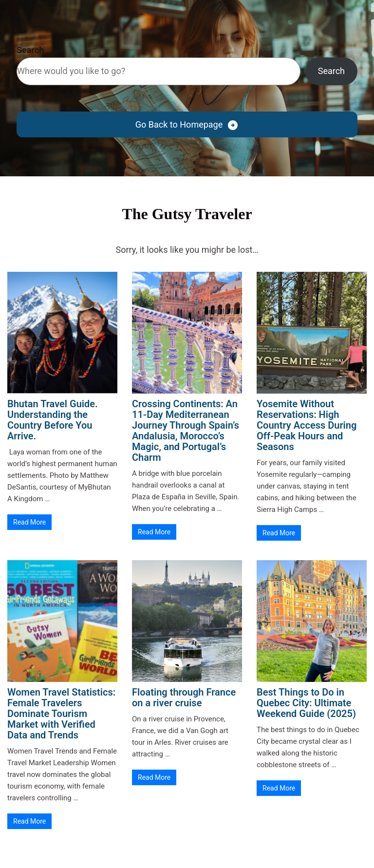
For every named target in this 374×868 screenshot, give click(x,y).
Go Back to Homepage (179, 124)
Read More (29, 522)
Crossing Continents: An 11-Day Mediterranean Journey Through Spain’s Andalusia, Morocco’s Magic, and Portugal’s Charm (186, 431)
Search (30, 50)
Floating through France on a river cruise (184, 698)
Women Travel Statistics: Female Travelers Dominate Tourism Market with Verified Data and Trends (61, 714)
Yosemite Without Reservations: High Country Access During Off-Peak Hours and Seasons (307, 425)
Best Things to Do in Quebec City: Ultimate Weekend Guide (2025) (306, 703)
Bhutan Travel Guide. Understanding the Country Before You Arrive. (53, 420)
